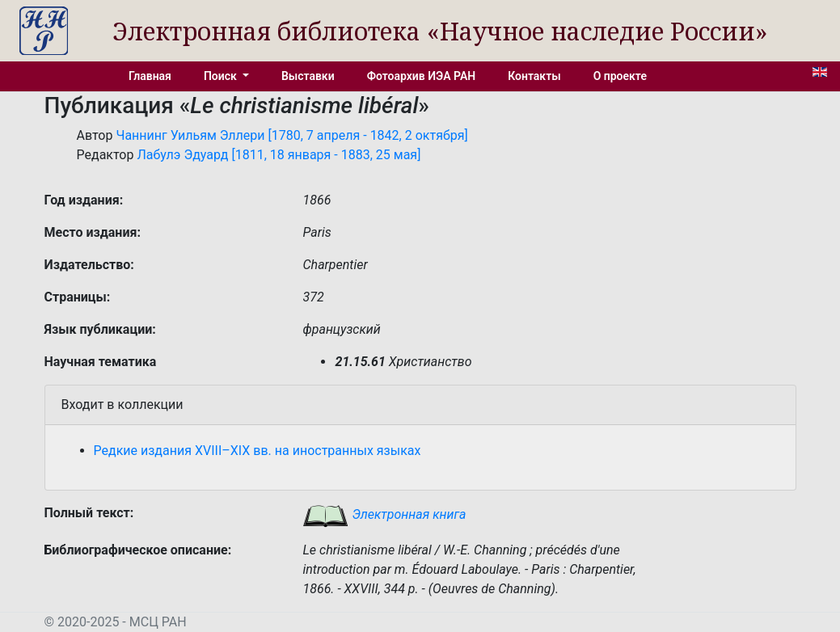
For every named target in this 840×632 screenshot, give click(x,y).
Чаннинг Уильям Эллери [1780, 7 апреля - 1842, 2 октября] (291, 135)
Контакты (534, 76)
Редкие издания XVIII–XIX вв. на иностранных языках (257, 451)
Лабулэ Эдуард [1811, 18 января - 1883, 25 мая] (279, 155)
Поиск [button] (222, 76)
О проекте (620, 76)
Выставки (308, 76)
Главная (150, 76)
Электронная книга (384, 514)
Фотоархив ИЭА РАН (422, 76)
